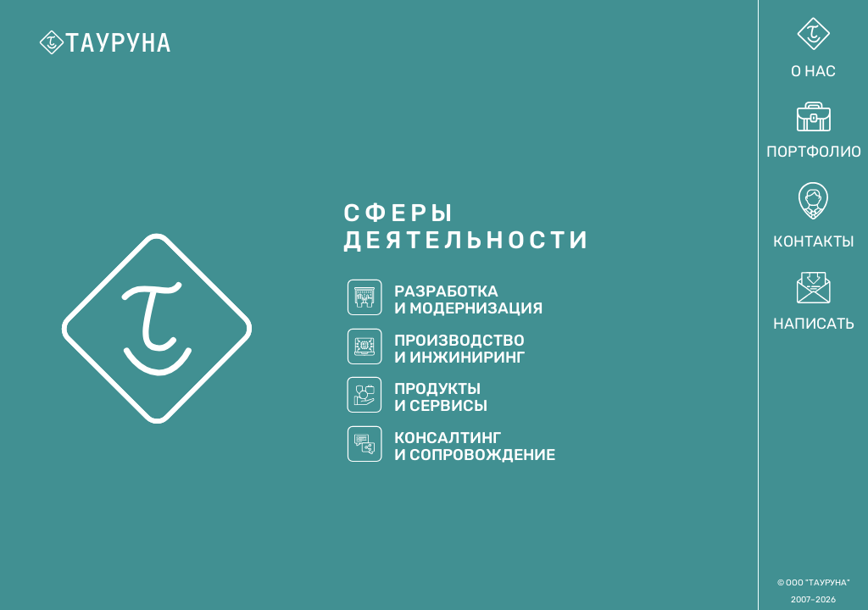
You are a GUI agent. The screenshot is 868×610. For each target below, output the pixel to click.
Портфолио (814, 131)
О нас (813, 49)
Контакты (814, 217)
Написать (814, 302)
